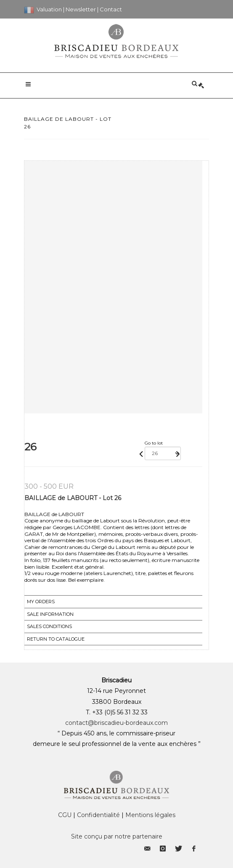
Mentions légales (150, 815)
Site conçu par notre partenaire (117, 836)
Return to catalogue (56, 639)
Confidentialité (98, 815)
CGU (65, 815)
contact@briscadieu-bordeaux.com (116, 723)
